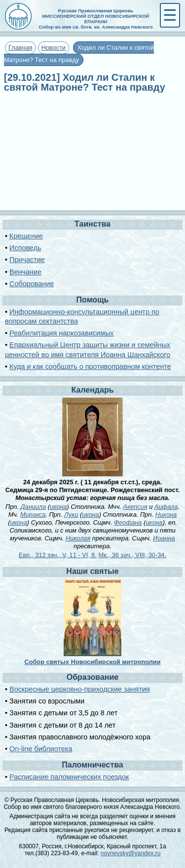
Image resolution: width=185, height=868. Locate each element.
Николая (78, 538)
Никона (166, 515)
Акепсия (135, 507)
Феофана (128, 522)
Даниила (34, 507)
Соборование (32, 284)
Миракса (33, 515)
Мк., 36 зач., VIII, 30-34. (132, 555)
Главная (20, 48)
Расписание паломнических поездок (69, 777)
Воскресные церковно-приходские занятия (80, 689)
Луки (71, 515)
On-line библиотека (41, 749)
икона (58, 507)
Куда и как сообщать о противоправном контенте (90, 367)
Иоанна (164, 538)
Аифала (166, 507)
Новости (54, 48)
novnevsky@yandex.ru (131, 853)
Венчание (25, 272)
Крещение (26, 236)
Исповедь (25, 248)
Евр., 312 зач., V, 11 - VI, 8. (58, 555)
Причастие (27, 260)
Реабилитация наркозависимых (61, 333)
